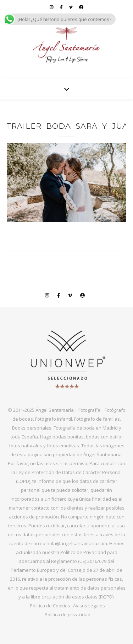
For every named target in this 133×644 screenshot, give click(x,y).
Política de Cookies (50, 606)
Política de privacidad (68, 614)
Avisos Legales (89, 606)
